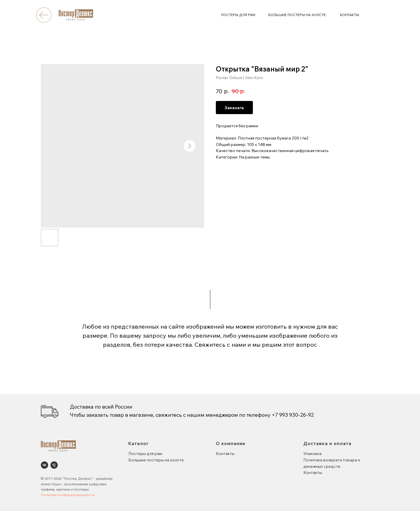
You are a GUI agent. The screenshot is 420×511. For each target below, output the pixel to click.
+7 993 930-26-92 (293, 415)
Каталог (139, 443)
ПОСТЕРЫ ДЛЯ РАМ (238, 15)
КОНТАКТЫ (350, 15)
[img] (44, 15)
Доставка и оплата (327, 443)
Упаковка (313, 454)
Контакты (225, 454)
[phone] (54, 465)
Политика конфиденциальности (68, 495)
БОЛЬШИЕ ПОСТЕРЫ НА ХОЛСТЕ (297, 15)
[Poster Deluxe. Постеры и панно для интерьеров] (44, 465)
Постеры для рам (145, 454)
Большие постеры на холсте (156, 460)
